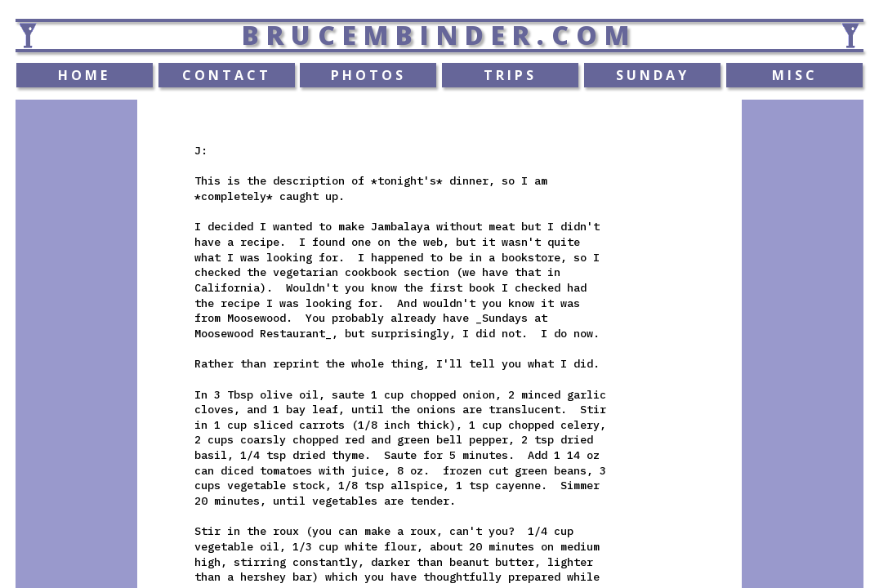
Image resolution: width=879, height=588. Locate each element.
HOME (84, 75)
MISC (795, 75)
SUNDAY (653, 75)
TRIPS (510, 75)
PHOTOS (368, 75)
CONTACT (227, 75)
